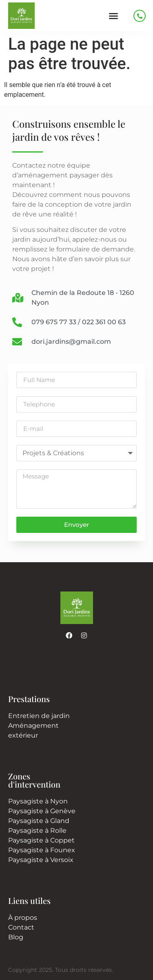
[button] (113, 16)
